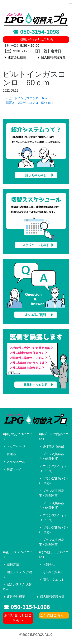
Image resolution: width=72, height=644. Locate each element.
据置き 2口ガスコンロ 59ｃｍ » (30, 103)
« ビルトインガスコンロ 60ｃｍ (29, 98)
